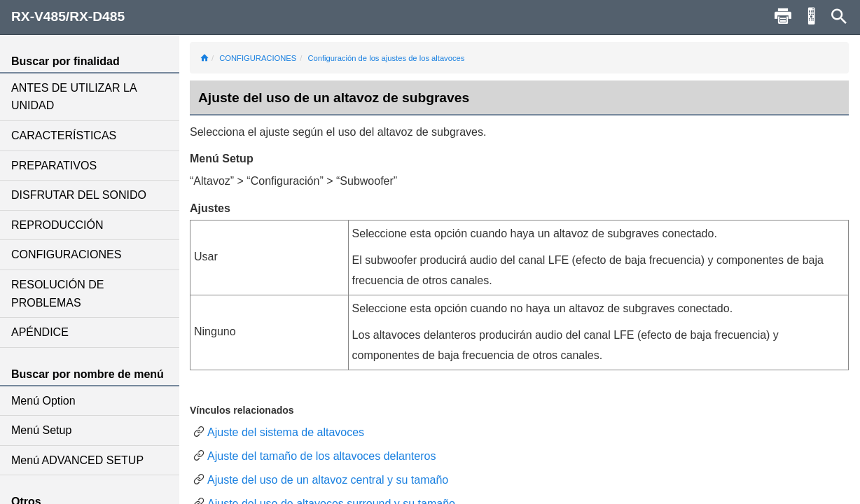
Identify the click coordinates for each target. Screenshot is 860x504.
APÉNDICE (40, 332)
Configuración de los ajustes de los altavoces (386, 58)
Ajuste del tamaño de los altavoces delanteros (321, 456)
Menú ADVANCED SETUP (77, 460)
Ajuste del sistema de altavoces (286, 432)
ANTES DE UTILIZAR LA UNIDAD (74, 97)
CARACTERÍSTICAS (64, 135)
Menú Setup (41, 430)
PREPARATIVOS (54, 166)
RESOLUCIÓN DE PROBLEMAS (57, 294)
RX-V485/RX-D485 (68, 16)
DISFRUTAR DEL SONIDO (79, 195)
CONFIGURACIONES (66, 254)
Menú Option (43, 401)
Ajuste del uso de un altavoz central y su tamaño (328, 480)
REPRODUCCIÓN (57, 225)
